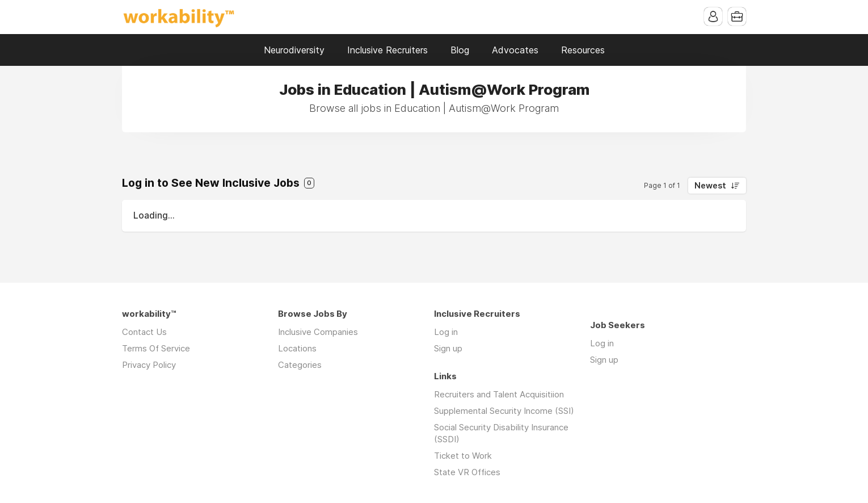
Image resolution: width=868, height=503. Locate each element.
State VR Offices (467, 472)
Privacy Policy (149, 365)
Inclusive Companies (318, 332)
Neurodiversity (294, 50)
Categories (300, 365)
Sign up (448, 348)
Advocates (515, 50)
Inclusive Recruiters (387, 50)
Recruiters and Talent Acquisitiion (499, 394)
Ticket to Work (463, 456)
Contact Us (144, 332)
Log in (446, 332)
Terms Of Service (156, 348)
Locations (297, 348)
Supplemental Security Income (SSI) (504, 411)
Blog (460, 50)
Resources (583, 50)
